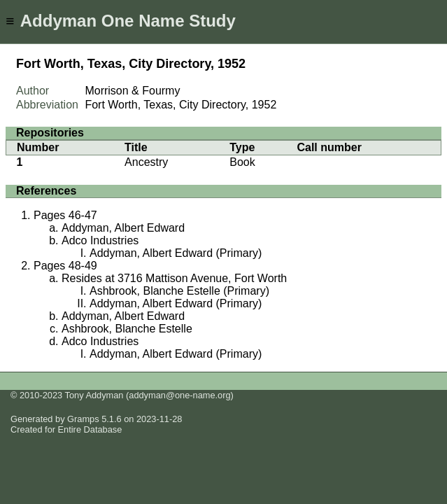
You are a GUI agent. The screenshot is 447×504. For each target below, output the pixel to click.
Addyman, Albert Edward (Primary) (176, 253)
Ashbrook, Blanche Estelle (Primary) (179, 291)
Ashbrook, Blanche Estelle (127, 329)
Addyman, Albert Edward (123, 228)
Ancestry (146, 162)
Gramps (83, 419)
